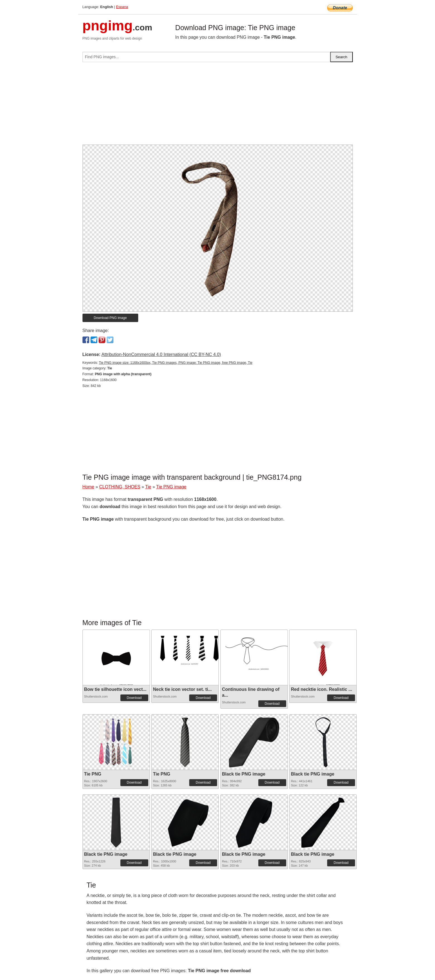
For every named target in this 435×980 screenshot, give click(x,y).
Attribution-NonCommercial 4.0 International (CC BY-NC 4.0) (161, 354)
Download (134, 698)
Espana (122, 7)
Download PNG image (110, 318)
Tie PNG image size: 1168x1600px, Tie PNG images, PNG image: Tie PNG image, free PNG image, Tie (176, 363)
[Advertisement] (218, 106)
